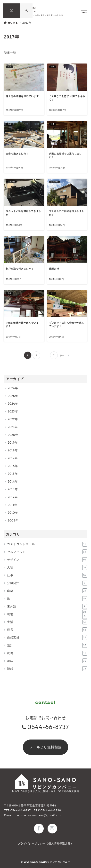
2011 (11, 505)
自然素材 (47, 638)
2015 (11, 474)
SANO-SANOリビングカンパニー (50, 862)
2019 (11, 443)
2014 (11, 481)
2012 (11, 497)
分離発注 (47, 583)
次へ (62, 355)
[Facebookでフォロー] (39, 828)
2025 (11, 396)
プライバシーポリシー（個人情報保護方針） (45, 843)
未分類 (47, 606)
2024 (11, 404)
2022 (11, 419)
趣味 (47, 661)
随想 (47, 669)
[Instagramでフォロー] (52, 828)
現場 (47, 614)
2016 (11, 466)
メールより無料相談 (45, 747)
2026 (11, 388)
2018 (11, 450)
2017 (11, 458)
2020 (12, 435)
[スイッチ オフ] (26, 11)
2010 (11, 513)
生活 (47, 622)
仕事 (47, 575)
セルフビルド (47, 552)
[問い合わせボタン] (11, 11)
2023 (11, 411)
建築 (47, 591)
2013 (11, 489)
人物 (47, 567)
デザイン (47, 560)
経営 (47, 630)
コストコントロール (47, 544)
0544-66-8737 (48, 727)
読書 (47, 653)
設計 (47, 645)
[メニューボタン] (84, 10)
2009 (12, 520)
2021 (11, 427)
